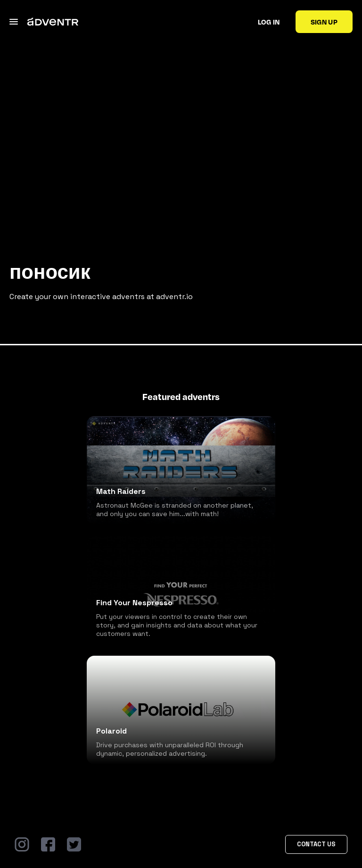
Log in (269, 22)
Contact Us (316, 844)
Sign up (324, 22)
